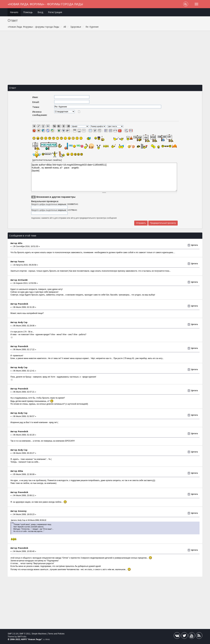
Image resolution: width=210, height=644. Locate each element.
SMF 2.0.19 (13, 634)
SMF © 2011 (25, 634)
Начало (14, 12)
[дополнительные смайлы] (47, 160)
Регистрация (55, 12)
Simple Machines (39, 634)
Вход (40, 12)
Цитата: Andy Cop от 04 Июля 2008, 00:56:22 (29, 520)
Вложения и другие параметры (56, 197)
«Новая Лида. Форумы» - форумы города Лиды (45, 4)
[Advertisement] (105, 58)
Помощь (28, 12)
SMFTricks (22, 637)
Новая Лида (35, 639)
